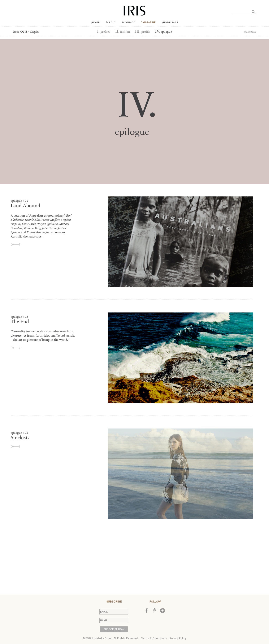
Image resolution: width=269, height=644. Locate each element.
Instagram (162, 610)
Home (96, 22)
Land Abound (25, 206)
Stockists (20, 438)
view (16, 244)
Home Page (171, 22)
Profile (143, 32)
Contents (250, 32)
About (111, 22)
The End (20, 322)
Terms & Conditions (154, 638)
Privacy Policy (178, 638)
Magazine (149, 22)
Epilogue (164, 32)
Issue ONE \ (26, 32)
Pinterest (155, 610)
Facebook (147, 610)
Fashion (123, 32)
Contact (129, 22)
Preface (104, 32)
